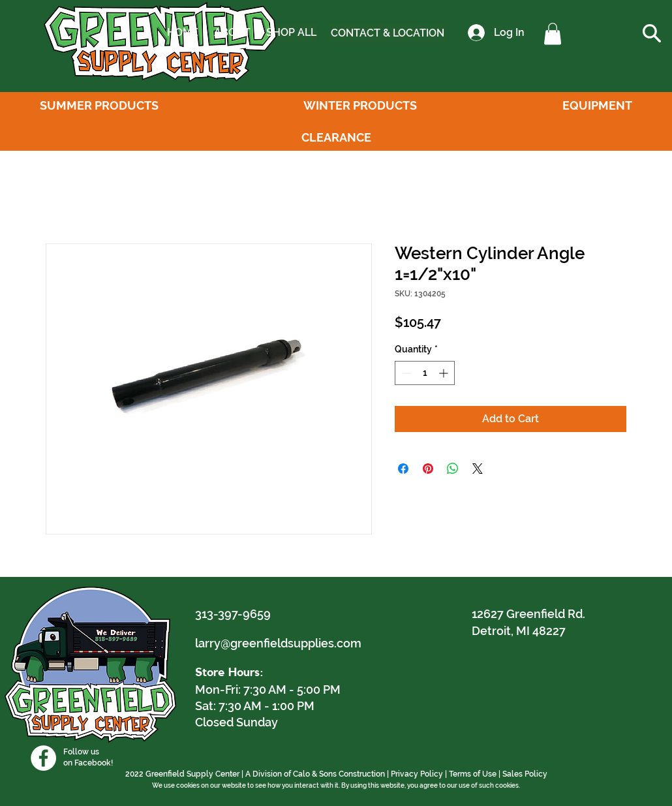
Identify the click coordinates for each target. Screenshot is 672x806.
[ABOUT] (232, 33)
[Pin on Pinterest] (428, 469)
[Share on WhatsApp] (453, 469)
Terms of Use (473, 774)
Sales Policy (525, 774)
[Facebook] (43, 758)
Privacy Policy (417, 774)
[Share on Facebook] (403, 469)
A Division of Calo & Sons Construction (315, 774)
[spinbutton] (425, 373)
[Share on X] (478, 469)
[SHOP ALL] (291, 33)
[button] (553, 34)
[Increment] (445, 373)
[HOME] (183, 33)
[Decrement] (405, 373)
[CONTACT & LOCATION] (388, 33)
